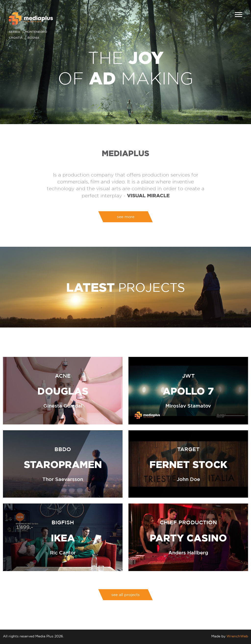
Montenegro (36, 32)
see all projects (125, 595)
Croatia (16, 38)
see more (126, 217)
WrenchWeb (237, 636)
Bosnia (33, 38)
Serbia (14, 32)
